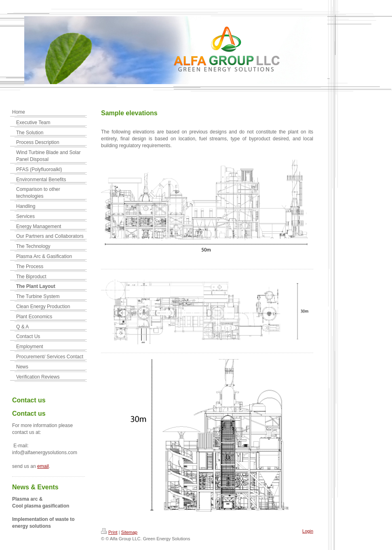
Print (109, 532)
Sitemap (129, 532)
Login (308, 531)
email (43, 466)
